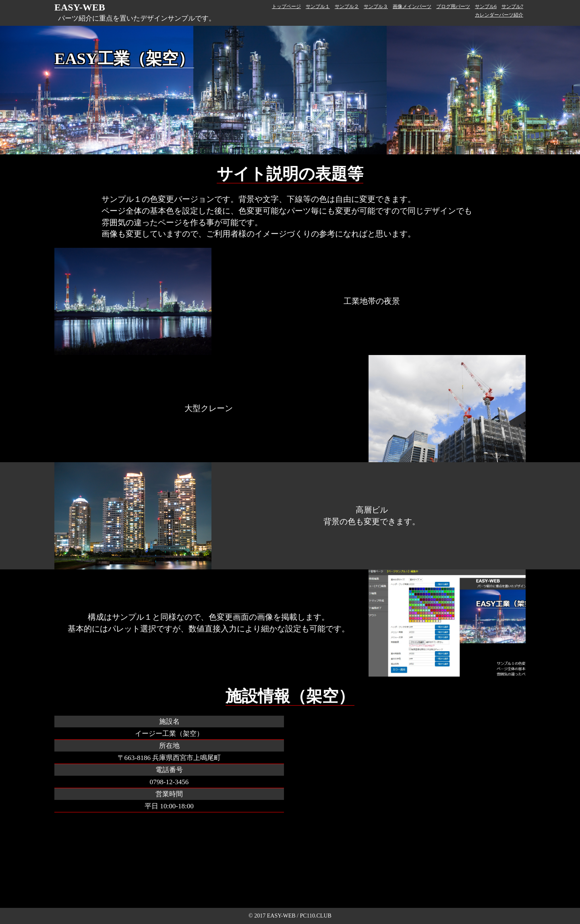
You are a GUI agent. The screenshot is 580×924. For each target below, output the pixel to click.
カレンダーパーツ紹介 (499, 15)
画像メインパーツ (412, 6)
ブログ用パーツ (453, 6)
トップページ (286, 6)
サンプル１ (318, 6)
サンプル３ (376, 6)
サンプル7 (512, 6)
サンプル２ (347, 6)
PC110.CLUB (315, 916)
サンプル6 (486, 6)
